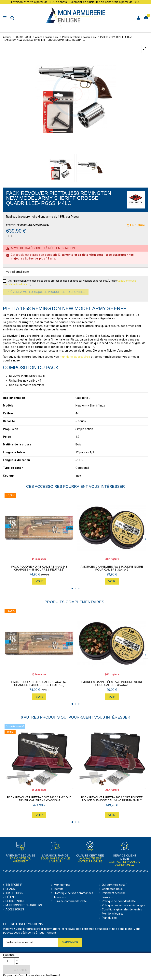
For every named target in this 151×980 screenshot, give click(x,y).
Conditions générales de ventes (122, 910)
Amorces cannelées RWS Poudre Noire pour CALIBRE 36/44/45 (112, 568)
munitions (66, 357)
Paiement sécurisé (114, 893)
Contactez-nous (112, 889)
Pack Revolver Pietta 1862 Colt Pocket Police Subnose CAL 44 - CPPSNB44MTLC (112, 799)
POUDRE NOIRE (15, 901)
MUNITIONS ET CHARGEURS (24, 905)
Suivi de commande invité (70, 901)
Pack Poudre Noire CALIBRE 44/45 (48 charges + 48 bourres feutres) (39, 568)
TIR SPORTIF (14, 885)
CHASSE (11, 889)
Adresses (60, 897)
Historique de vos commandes (73, 893)
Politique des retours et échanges (123, 905)
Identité (59, 889)
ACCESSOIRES (15, 910)
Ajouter (17, 969)
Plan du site (109, 918)
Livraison (108, 897)
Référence (13, 225)
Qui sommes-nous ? (115, 885)
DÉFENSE (11, 897)
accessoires (82, 357)
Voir (39, 581)
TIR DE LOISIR (14, 893)
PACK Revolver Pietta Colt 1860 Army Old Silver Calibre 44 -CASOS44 (39, 799)
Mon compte (62, 885)
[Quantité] (9, 961)
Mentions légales (113, 914)
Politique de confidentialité (119, 901)
